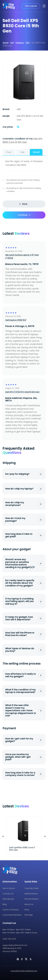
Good (36, 152)
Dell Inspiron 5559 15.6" (16, 320)
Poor (9, 152)
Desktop (20, 43)
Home (5, 43)
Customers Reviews (12, 915)
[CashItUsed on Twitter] (26, 959)
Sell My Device (31, 894)
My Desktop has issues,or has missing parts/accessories (24, 182)
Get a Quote (9, 888)
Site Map (29, 915)
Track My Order (31, 888)
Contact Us (8, 894)
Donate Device (31, 899)
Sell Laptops (8, 899)
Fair (23, 152)
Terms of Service (11, 910)
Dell (27, 43)
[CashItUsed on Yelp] (31, 959)
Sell (12, 43)
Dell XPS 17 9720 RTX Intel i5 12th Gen (22, 392)
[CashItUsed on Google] (18, 959)
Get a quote (31, 6)
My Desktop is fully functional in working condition (24, 190)
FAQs (27, 910)
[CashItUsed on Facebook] (22, 959)
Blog (5, 904)
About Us (29, 904)
